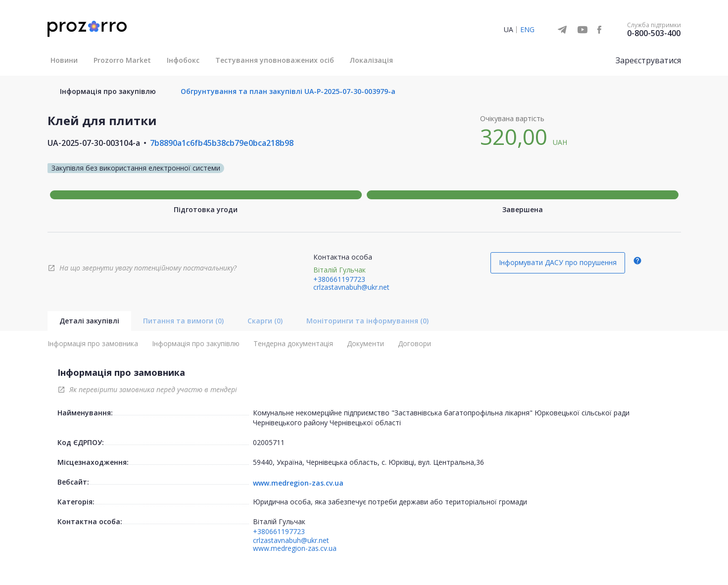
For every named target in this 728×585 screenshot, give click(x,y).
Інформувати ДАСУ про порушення (558, 262)
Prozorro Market (122, 60)
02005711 (269, 442)
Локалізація (371, 60)
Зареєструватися (648, 60)
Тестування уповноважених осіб (275, 60)
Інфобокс (183, 60)
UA (509, 29)
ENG (527, 29)
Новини (64, 60)
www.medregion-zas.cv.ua (298, 483)
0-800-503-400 (654, 33)
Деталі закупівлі (89, 321)
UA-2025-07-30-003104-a (94, 143)
